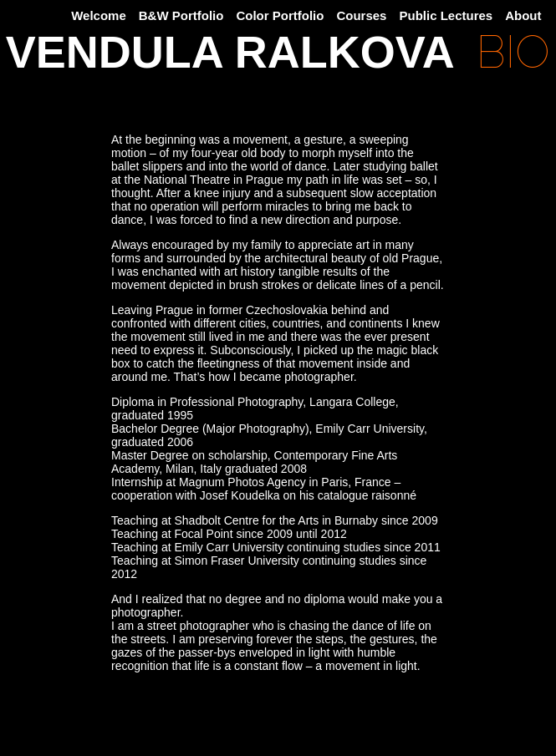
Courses (361, 15)
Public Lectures (446, 15)
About (523, 15)
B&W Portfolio (181, 15)
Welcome (99, 15)
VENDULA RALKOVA (230, 53)
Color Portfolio (280, 15)
